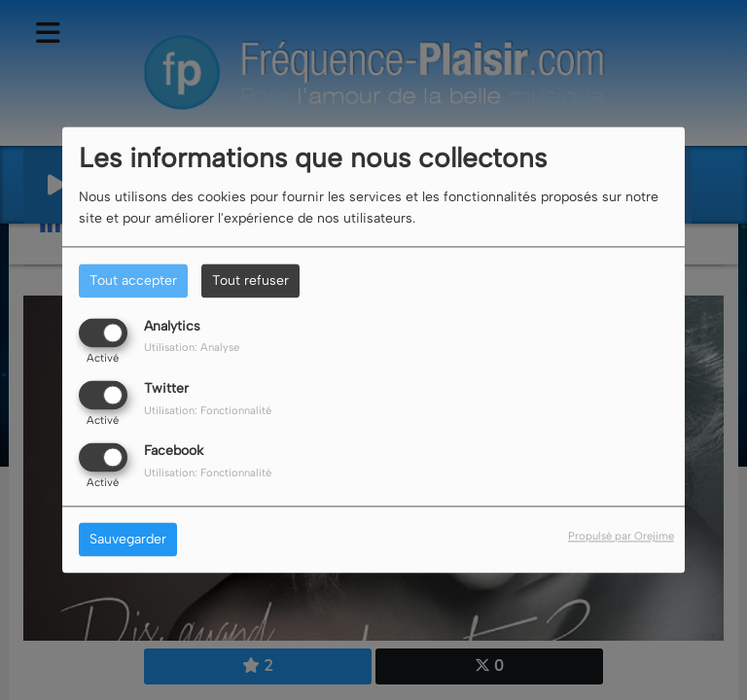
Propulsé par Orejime (621, 537)
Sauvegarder (128, 540)
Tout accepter (133, 280)
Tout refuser (250, 280)
